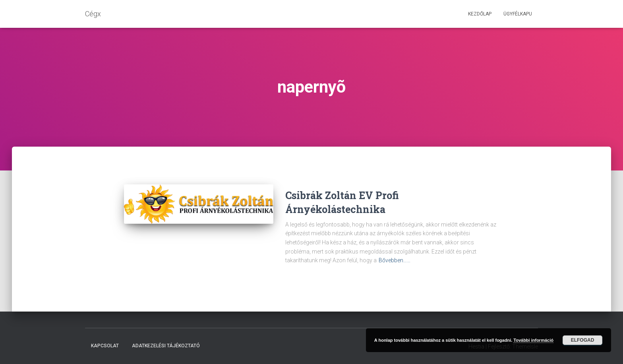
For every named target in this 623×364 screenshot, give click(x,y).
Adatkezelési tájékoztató (166, 346)
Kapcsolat (105, 346)
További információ (533, 340)
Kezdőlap (480, 14)
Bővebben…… (395, 260)
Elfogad (583, 340)
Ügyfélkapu (518, 14)
